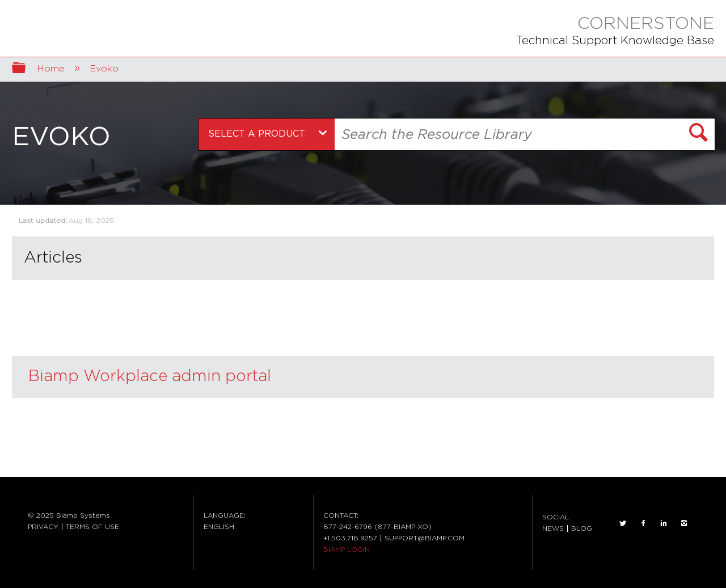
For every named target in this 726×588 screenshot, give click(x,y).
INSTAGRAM (684, 523)
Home (52, 69)
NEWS (553, 528)
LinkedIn (664, 523)
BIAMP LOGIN (347, 549)
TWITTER (623, 523)
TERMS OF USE (92, 527)
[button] (699, 134)
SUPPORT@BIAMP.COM (425, 538)
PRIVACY (43, 527)
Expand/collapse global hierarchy (26, 69)
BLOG (582, 528)
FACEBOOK (643, 523)
